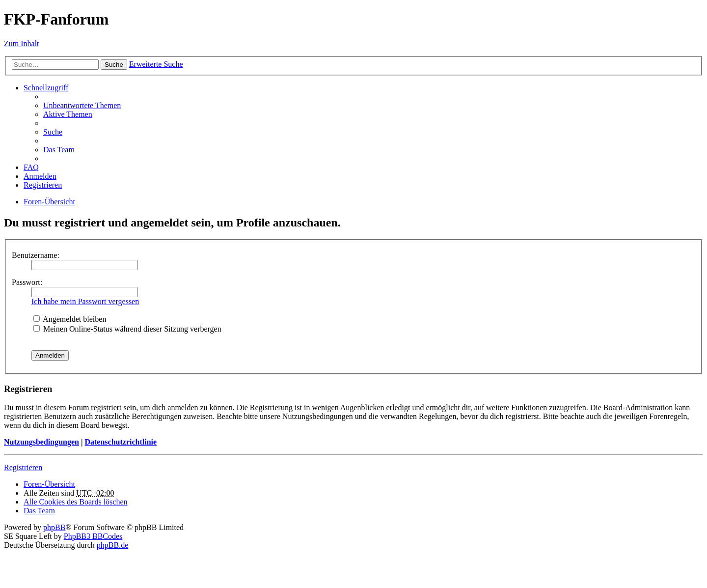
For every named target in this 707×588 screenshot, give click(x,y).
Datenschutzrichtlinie (121, 442)
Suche (114, 65)
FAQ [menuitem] (31, 167)
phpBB (54, 527)
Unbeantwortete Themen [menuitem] (82, 105)
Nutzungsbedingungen (41, 442)
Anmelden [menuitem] (40, 176)
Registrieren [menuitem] (43, 185)
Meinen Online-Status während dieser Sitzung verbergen (127, 329)
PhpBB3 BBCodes (93, 536)
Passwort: (27, 282)
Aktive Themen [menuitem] (68, 114)
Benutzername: (36, 255)
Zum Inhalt (22, 43)
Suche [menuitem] (53, 132)
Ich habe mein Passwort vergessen (85, 301)
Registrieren (23, 467)
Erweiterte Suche (156, 64)
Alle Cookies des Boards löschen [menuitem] (76, 502)
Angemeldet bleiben (70, 319)
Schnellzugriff (46, 88)
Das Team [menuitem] (59, 150)
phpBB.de (112, 545)
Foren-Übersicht (49, 484)
